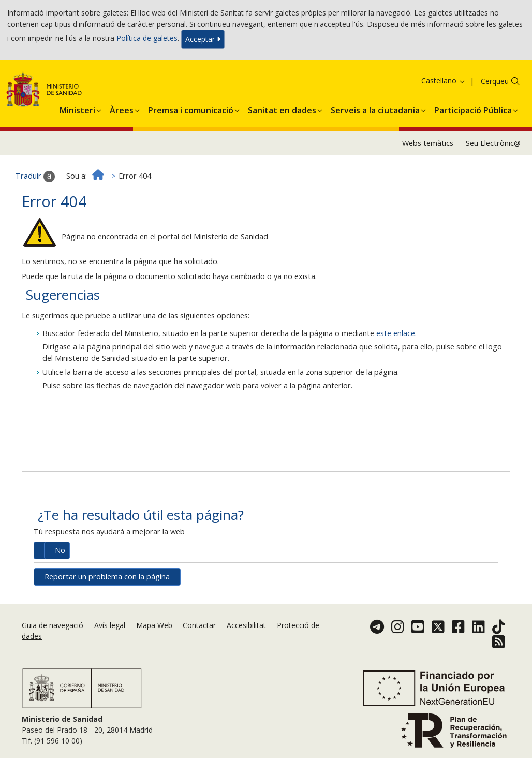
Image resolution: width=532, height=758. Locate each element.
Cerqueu (495, 81)
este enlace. (396, 333)
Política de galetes (147, 38)
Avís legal (110, 625)
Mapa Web (154, 625)
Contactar (199, 625)
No (60, 550)
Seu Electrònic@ (493, 143)
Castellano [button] (444, 81)
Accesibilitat (246, 625)
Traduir (35, 177)
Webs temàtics (428, 143)
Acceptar (203, 39)
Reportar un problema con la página (107, 577)
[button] (77, 109)
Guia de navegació (53, 625)
